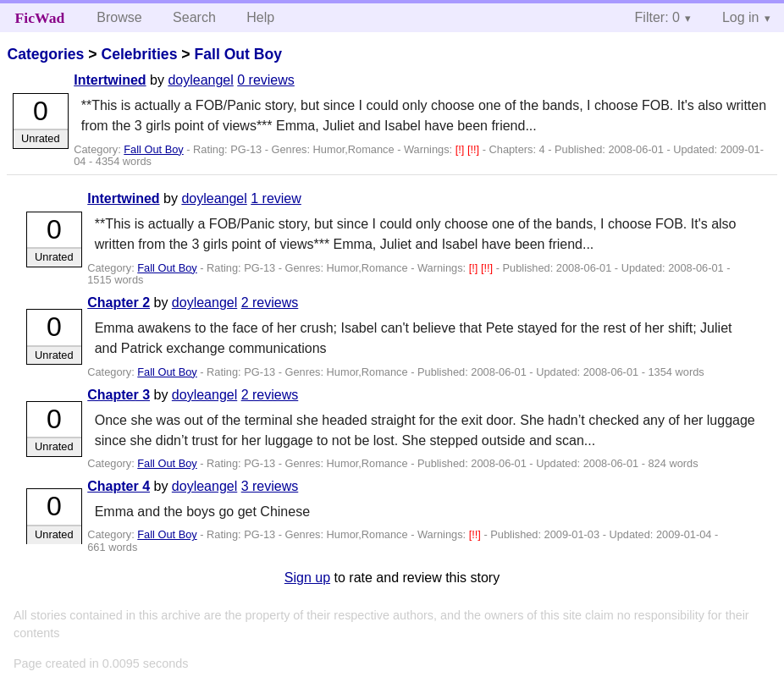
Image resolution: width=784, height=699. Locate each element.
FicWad (40, 18)
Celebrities (139, 54)
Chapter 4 (119, 486)
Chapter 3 (119, 395)
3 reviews (270, 486)
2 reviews (270, 303)
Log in (741, 17)
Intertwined (110, 80)
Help (260, 17)
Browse (119, 17)
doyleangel (200, 80)
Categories (45, 54)
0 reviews (266, 80)
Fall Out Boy (238, 54)
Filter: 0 (657, 17)
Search (194, 17)
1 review (276, 198)
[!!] (475, 149)
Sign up (307, 578)
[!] (461, 149)
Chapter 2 (119, 303)
